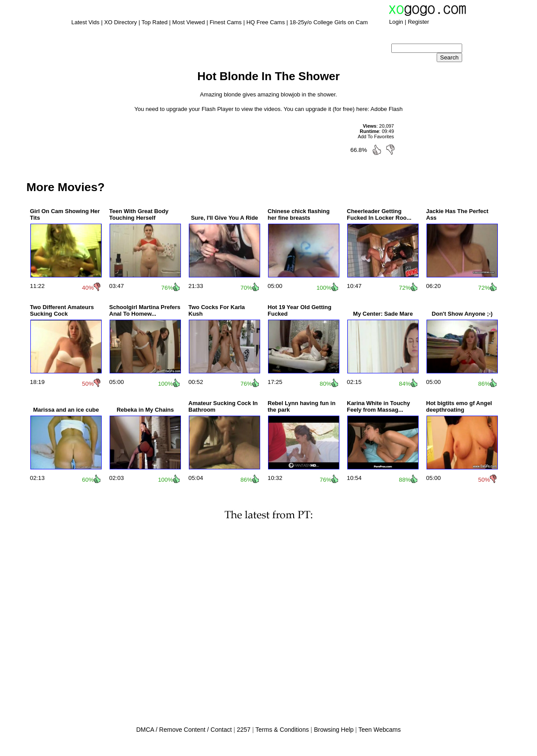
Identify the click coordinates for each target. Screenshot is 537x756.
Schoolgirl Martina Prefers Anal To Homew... (145, 310)
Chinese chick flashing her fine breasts (299, 214)
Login (396, 22)
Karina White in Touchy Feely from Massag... (379, 406)
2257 (244, 730)
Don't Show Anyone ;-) (462, 314)
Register (418, 22)
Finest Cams (226, 22)
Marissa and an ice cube (66, 410)
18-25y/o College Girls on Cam (329, 22)
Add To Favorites (376, 136)
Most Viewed (188, 22)
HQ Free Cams (266, 22)
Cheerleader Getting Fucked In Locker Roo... (379, 214)
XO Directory (121, 22)
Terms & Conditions (282, 730)
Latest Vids (85, 22)
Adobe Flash (387, 109)
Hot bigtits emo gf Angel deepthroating (459, 406)
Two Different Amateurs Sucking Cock (62, 310)
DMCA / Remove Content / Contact (184, 730)
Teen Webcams (379, 730)
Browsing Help (334, 730)
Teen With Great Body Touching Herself (139, 214)
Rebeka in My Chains (145, 410)
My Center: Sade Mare (383, 314)
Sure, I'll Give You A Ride (225, 218)
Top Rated (154, 22)
